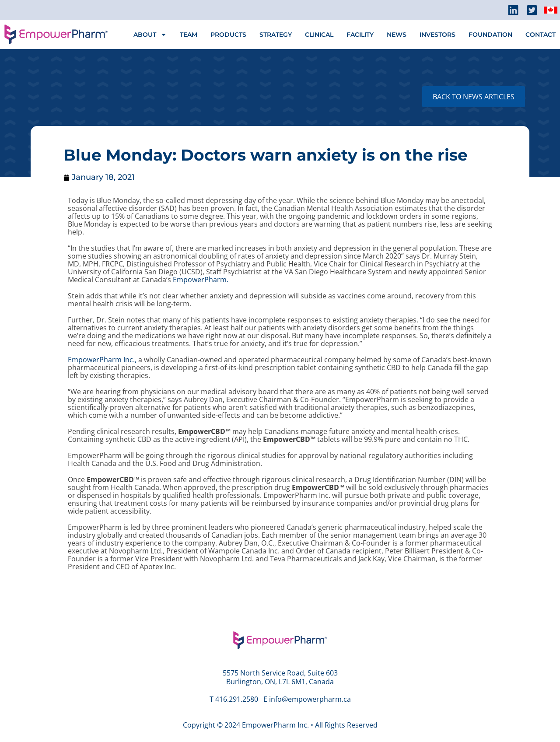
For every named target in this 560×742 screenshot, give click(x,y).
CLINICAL (319, 35)
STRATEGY (276, 35)
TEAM (189, 35)
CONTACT (541, 35)
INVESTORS (437, 35)
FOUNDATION (490, 35)
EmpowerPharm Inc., (102, 360)
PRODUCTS (228, 35)
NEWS (397, 35)
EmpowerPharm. (201, 280)
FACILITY (360, 35)
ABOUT (150, 35)
